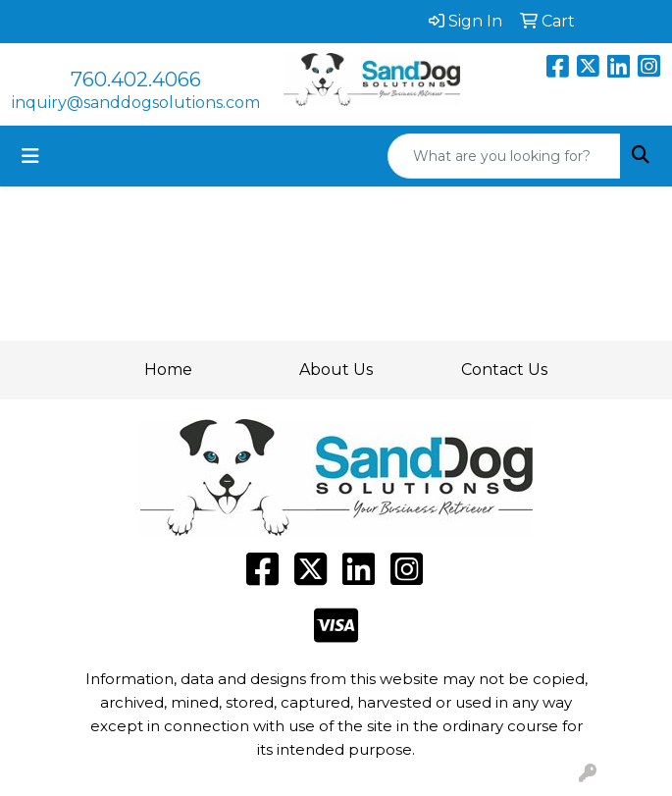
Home (168, 370)
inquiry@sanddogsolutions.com (136, 103)
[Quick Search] (504, 156)
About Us (336, 370)
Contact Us (504, 370)
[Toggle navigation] (30, 156)
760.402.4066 (136, 80)
